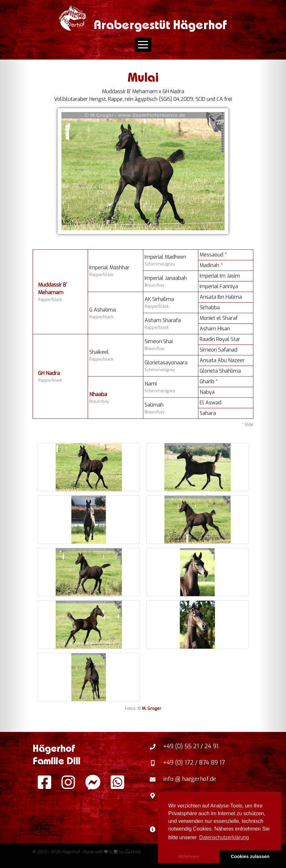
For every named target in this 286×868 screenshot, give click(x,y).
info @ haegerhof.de (190, 779)
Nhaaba (98, 394)
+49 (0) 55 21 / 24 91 (191, 746)
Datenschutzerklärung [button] (224, 837)
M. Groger (152, 708)
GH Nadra (49, 373)
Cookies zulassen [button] (250, 856)
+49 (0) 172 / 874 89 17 (194, 763)
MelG (133, 852)
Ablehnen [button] (189, 856)
